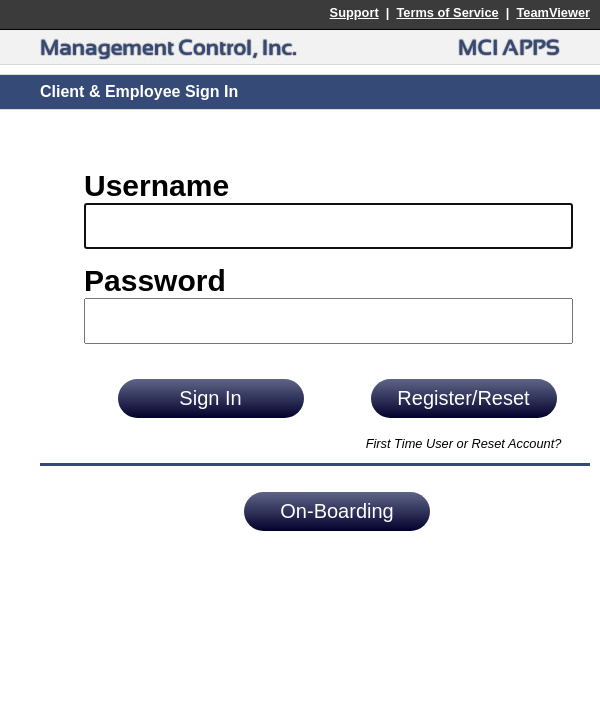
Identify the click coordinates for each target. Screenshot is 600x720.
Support (354, 12)
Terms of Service (447, 12)
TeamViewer (553, 12)
